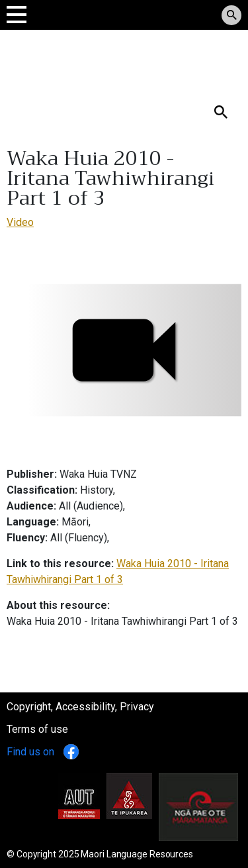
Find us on (43, 752)
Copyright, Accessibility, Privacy (80, 707)
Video (20, 222)
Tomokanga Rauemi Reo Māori (101, 59)
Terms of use (37, 729)
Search (22, 90)
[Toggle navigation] (17, 14)
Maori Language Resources (137, 854)
